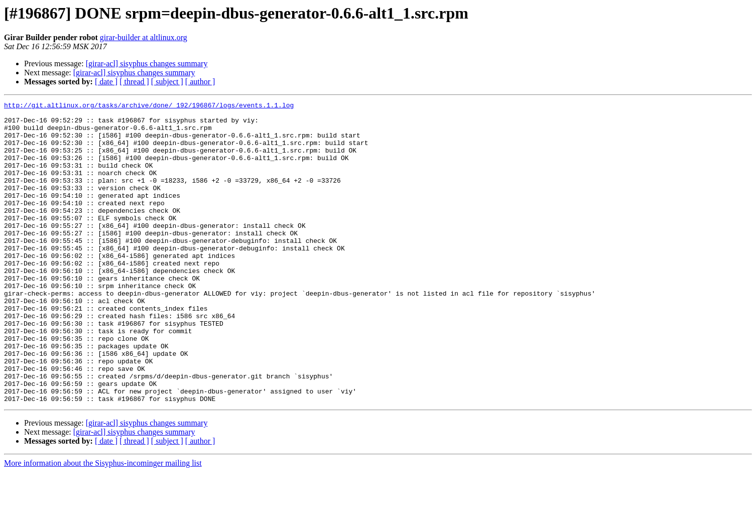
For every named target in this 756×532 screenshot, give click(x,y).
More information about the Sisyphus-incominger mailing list (103, 523)
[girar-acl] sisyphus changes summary (147, 63)
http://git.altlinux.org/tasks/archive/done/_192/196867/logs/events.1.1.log (149, 106)
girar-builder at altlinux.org (144, 37)
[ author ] (200, 82)
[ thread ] (134, 82)
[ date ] (106, 82)
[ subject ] (167, 82)
